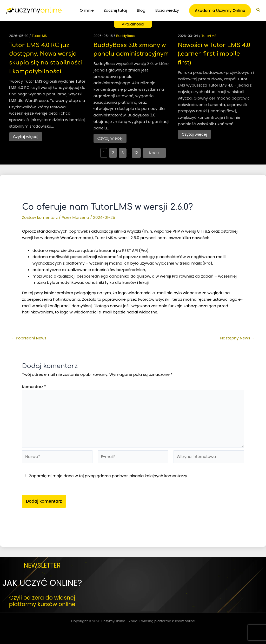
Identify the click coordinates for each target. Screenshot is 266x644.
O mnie (94, 10)
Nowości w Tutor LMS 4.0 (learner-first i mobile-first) (214, 54)
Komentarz (34, 387)
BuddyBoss (125, 36)
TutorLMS (39, 36)
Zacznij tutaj (121, 10)
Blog (144, 10)
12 (136, 153)
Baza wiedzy (168, 10)
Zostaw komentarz (40, 217)
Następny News (238, 338)
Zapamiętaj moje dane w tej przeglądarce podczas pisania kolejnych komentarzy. (109, 476)
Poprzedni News (29, 338)
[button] (220, 11)
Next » (154, 153)
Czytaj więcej (26, 137)
